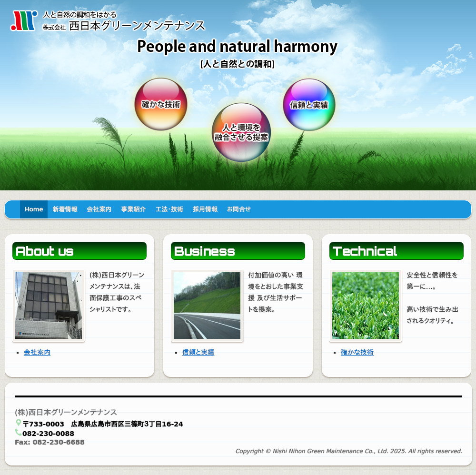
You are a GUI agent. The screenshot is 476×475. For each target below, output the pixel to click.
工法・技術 (169, 209)
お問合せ (239, 209)
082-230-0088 (48, 434)
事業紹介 (133, 209)
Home (34, 209)
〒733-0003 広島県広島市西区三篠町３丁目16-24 (103, 424)
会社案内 (99, 209)
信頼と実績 (198, 352)
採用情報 (205, 209)
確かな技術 (357, 352)
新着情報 (65, 209)
